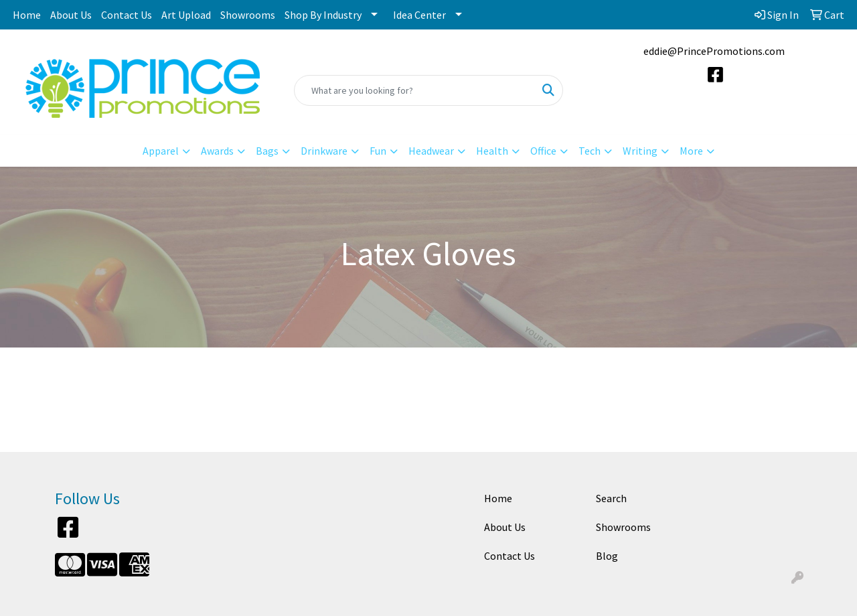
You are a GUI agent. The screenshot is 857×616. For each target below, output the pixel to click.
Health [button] (492, 151)
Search (611, 498)
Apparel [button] (161, 151)
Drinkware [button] (324, 151)
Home (27, 15)
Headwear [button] (431, 151)
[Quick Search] (415, 90)
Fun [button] (378, 151)
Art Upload (186, 15)
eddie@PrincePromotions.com (714, 51)
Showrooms (248, 15)
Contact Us (127, 15)
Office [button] (543, 151)
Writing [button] (640, 151)
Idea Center (419, 15)
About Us (71, 15)
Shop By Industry (323, 15)
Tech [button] (590, 151)
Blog (607, 556)
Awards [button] (217, 151)
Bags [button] (267, 151)
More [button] (691, 151)
